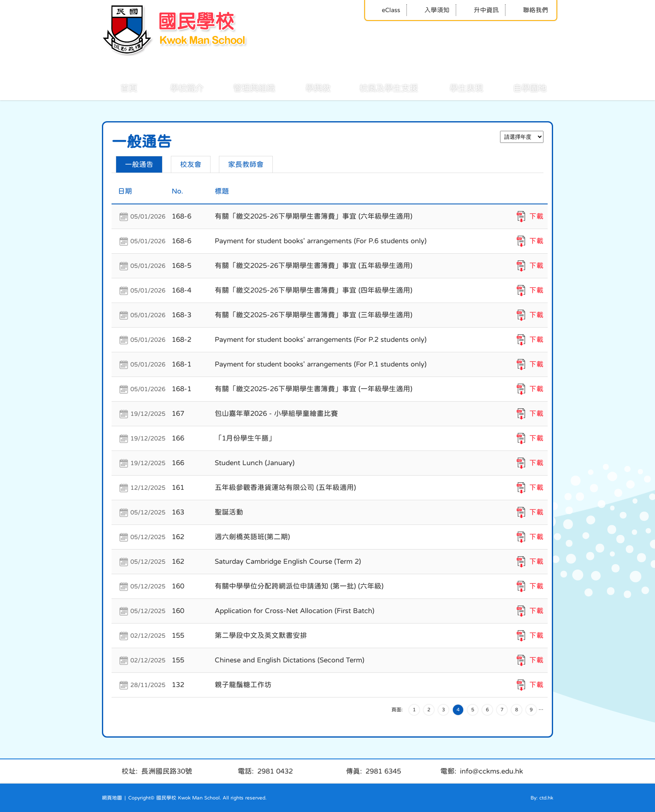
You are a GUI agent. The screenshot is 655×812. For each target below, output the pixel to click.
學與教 (309, 87)
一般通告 (139, 164)
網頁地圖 (112, 798)
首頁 (119, 87)
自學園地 (520, 87)
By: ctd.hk (542, 798)
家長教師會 (246, 164)
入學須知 (431, 10)
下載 (536, 216)
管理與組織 (245, 87)
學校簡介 (178, 87)
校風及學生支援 (379, 87)
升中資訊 (481, 10)
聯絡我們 (530, 10)
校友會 (191, 164)
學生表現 (457, 87)
